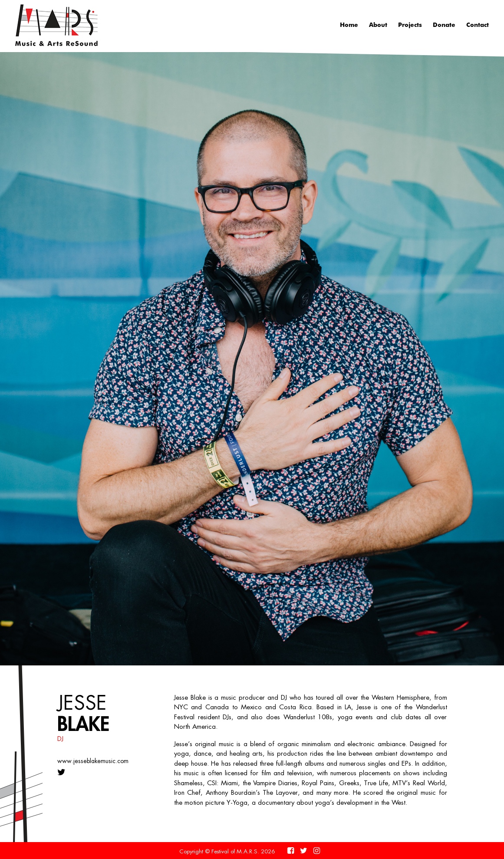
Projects (410, 25)
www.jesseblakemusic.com (93, 761)
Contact (478, 25)
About (378, 25)
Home (349, 25)
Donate (444, 25)
